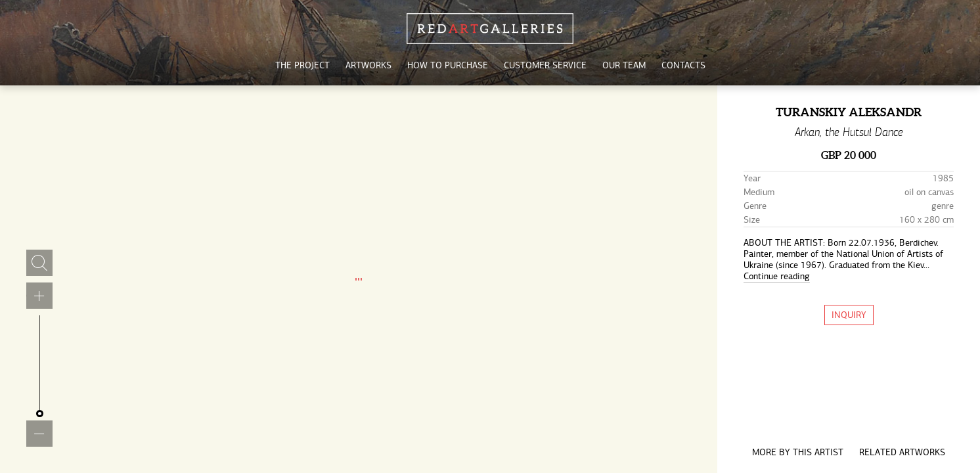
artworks (368, 65)
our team (624, 65)
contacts (683, 65)
